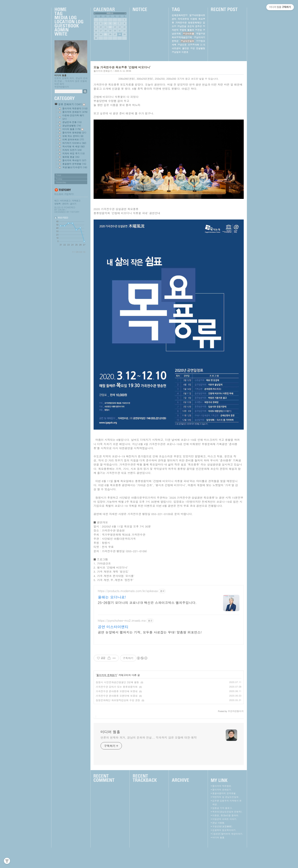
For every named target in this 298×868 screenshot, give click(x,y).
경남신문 (182, 45)
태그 (57, 201)
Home (69, 10)
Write (69, 34)
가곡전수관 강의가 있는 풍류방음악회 (117, 707)
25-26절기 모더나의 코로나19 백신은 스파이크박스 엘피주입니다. (147, 623)
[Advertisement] (169, 593)
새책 (174, 45)
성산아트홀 (189, 34)
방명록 (58, 204)
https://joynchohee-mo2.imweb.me (122, 641)
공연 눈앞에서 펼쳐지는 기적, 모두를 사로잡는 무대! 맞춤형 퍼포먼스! (150, 653)
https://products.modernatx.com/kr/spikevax (128, 611)
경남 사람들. (219, 843)
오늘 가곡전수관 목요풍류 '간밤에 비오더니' (122, 67)
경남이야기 (200, 37)
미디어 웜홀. (219, 858)
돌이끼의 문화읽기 (103, 71)
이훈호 (185, 52)
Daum (61, 210)
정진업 (199, 30)
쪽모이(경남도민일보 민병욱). (228, 832)
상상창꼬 (201, 41)
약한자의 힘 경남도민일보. (226, 817)
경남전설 (182, 26)
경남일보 (176, 52)
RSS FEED (63, 218)
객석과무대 (183, 19)
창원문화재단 (195, 23)
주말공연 (201, 34)
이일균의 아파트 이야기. (225, 839)
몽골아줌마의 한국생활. (224, 814)
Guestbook (69, 26)
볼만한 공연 (188, 48)
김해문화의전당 (180, 15)
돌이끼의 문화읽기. (222, 810)
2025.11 (110, 13)
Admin (69, 30)
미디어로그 (65, 201)
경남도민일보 (187, 41)
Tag (69, 14)
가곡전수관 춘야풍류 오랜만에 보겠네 (117, 712)
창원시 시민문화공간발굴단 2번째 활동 (117, 703)
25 (105, 34)
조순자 (191, 26)
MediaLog (69, 18)
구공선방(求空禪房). (223, 847)
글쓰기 (73, 204)
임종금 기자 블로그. (223, 828)
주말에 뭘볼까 (187, 30)
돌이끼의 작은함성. (222, 806)
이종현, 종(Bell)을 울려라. (226, 836)
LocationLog (69, 22)
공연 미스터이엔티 (113, 647)
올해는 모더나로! (112, 618)
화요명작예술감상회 (182, 37)
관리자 (65, 204)
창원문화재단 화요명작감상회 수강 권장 (118, 721)
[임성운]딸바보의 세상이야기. (228, 854)
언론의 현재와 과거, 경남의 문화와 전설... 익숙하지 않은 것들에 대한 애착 (149, 758)
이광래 (194, 19)
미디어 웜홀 (61, 75)
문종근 (199, 26)
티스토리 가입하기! (64, 194)
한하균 (175, 41)
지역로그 (76, 201)
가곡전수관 (181, 23)
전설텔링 (201, 48)
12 (110, 27)
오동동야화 (193, 45)
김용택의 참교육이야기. (224, 851)
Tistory (75, 212)
